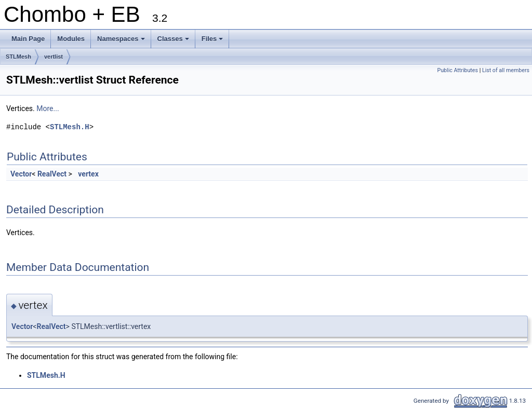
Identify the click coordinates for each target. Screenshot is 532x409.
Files (213, 42)
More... (48, 108)
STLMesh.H (70, 127)
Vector (21, 174)
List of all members (506, 70)
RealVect (52, 174)
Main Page (28, 39)
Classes (174, 42)
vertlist (54, 57)
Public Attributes (457, 70)
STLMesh (18, 57)
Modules (71, 39)
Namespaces (122, 42)
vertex (88, 174)
